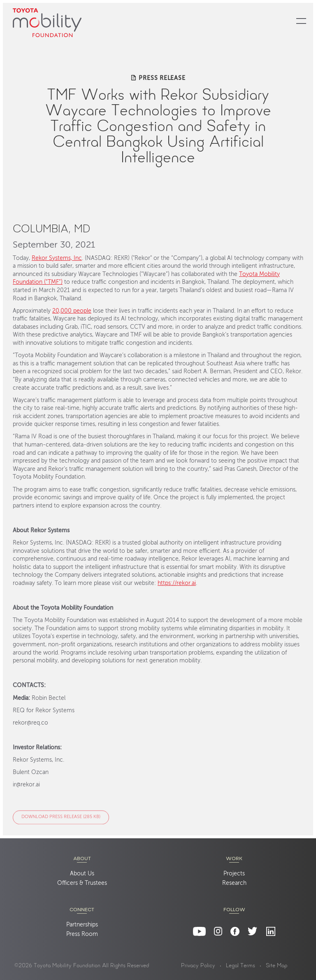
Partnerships (82, 925)
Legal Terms (240, 966)
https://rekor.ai (177, 584)
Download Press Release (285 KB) (61, 818)
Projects (234, 874)
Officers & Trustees (82, 883)
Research (234, 883)
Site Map (277, 966)
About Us (82, 874)
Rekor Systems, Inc (57, 258)
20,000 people (72, 311)
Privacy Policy (198, 966)
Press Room (82, 934)
